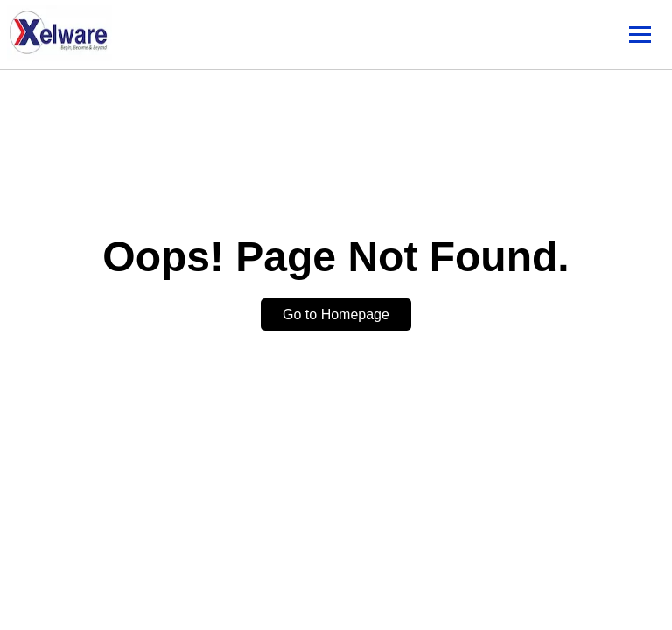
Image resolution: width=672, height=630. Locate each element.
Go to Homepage (336, 315)
